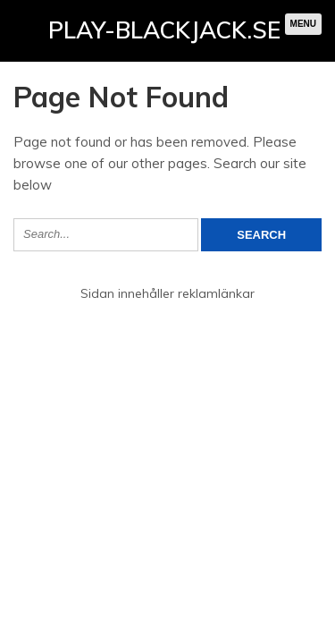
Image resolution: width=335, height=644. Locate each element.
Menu (303, 24)
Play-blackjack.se (164, 30)
